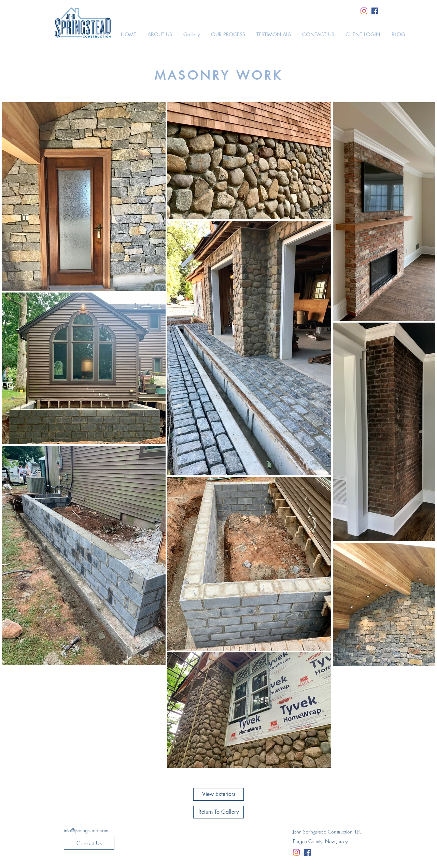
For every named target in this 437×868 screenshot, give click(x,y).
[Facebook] (375, 11)
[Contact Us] (89, 843)
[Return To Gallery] (218, 812)
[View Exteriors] (218, 794)
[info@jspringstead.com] (86, 830)
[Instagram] (364, 11)
